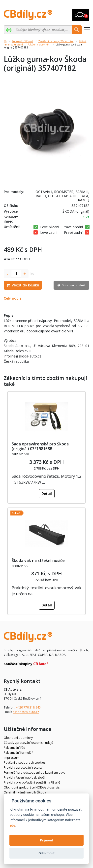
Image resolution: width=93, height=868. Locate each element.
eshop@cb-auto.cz (26, 712)
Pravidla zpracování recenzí (23, 768)
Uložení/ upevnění (39, 44)
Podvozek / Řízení (22, 41)
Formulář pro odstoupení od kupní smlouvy (34, 772)
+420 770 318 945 (28, 707)
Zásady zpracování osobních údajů (28, 743)
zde (12, 826)
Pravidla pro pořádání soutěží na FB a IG (32, 782)
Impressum (12, 758)
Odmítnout (46, 853)
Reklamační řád (15, 748)
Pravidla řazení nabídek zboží (24, 777)
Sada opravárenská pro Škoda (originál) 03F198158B (40, 446)
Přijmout (46, 840)
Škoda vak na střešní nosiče (38, 560)
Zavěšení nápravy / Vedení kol (56, 41)
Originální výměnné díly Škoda (25, 792)
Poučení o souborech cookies (25, 763)
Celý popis (13, 298)
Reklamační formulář (18, 753)
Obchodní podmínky (18, 738)
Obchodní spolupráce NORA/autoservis (32, 787)
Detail (47, 493)
